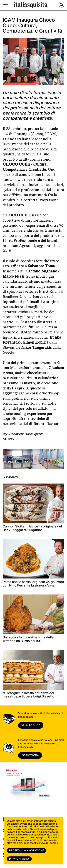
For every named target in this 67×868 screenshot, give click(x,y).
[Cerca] (61, 5)
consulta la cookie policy (21, 835)
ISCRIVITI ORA (30, 755)
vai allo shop (31, 725)
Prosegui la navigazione (27, 851)
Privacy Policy (19, 859)
